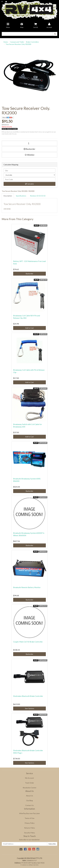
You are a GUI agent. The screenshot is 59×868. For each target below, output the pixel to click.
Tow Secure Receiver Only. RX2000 (18, 44)
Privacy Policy (30, 823)
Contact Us (29, 805)
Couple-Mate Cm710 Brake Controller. (28, 642)
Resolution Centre (29, 788)
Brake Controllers (33, 42)
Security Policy (29, 833)
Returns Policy (30, 828)
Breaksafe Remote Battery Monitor (27, 587)
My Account (29, 778)
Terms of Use (29, 818)
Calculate (29, 184)
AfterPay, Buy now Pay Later (29, 813)
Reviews (38, 196)
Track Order (29, 783)
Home (6, 42)
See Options (30, 708)
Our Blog (29, 800)
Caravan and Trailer (17, 42)
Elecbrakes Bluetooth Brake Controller (28, 696)
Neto (37, 865)
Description (8, 196)
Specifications (21, 196)
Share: (8, 118)
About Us (29, 796)
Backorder (29, 149)
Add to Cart (29, 328)
